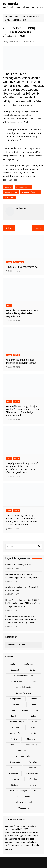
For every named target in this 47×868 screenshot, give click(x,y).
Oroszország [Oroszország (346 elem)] (15, 762)
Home (8, 17)
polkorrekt (10, 4)
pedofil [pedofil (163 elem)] (14, 768)
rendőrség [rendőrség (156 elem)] (14, 773)
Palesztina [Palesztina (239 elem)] (33, 762)
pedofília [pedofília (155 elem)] (32, 768)
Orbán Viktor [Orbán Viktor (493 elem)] (24, 750)
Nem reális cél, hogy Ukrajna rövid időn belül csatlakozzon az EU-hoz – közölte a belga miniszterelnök (23, 603)
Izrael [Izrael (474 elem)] (13, 716)
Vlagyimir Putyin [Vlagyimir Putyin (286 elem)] (24, 796)
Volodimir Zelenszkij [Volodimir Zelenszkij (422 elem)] (23, 802)
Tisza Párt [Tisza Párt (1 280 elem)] (15, 779)
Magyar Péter (12, 192)
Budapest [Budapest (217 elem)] (15, 670)
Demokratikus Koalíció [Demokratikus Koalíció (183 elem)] (23, 676)
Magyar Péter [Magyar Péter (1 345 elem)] (15, 733)
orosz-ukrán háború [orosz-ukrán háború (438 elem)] (23, 756)
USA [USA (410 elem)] (36, 791)
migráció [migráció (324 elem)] (34, 733)
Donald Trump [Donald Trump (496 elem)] (16, 681)
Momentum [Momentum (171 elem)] (32, 739)
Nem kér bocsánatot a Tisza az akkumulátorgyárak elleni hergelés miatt (23, 313)
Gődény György (24, 187)
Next (38, 228)
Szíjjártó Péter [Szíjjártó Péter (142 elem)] (32, 773)
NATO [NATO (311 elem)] (13, 745)
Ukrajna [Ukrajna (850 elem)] (33, 785)
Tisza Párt (10, 197)
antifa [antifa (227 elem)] (12, 664)
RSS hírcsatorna (17, 820)
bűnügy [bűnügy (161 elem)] (33, 670)
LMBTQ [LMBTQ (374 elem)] (33, 727)
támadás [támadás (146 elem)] (33, 779)
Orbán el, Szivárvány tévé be (22, 267)
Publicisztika (18, 262)
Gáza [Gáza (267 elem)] (34, 704)
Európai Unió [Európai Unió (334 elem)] (16, 699)
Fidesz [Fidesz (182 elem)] (34, 699)
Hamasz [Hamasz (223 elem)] (12, 710)
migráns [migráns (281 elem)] (14, 739)
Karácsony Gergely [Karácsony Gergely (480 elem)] (16, 722)
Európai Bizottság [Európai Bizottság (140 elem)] (24, 687)
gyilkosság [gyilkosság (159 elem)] (16, 704)
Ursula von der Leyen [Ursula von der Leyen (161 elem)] (18, 791)
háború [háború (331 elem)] (25, 710)
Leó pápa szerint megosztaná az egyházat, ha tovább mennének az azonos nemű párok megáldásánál (21, 619)
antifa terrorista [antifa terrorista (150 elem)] (31, 664)
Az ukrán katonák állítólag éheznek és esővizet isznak (22, 589)
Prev (9, 228)
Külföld (16, 355)
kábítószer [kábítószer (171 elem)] (15, 727)
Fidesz (9, 187)
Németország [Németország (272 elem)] (31, 745)
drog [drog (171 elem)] (35, 681)
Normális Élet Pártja (31, 192)
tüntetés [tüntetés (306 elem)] (15, 785)
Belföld (27, 42)
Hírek (32, 42)
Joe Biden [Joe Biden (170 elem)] (32, 716)
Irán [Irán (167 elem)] (37, 710)
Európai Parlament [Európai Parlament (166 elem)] (23, 693)
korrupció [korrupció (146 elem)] (35, 722)
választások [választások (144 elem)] (23, 808)
